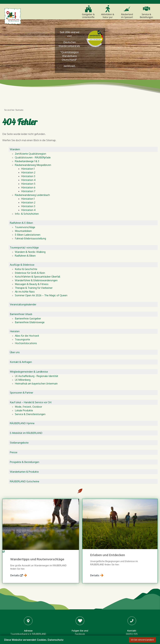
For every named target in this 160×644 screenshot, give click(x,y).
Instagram (80, 586)
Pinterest (80, 593)
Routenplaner (41, 609)
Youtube (80, 590)
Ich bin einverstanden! (142, 640)
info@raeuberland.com (132, 590)
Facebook (80, 583)
